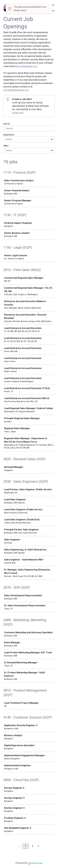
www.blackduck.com (27, 66)
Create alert (18, 113)
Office (6, 146)
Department (9, 135)
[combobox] (6, 139)
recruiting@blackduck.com (16, 90)
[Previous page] (20, 846)
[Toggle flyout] (52, 139)
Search (7, 124)
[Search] (29, 128)
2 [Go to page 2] (33, 846)
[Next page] (38, 846)
